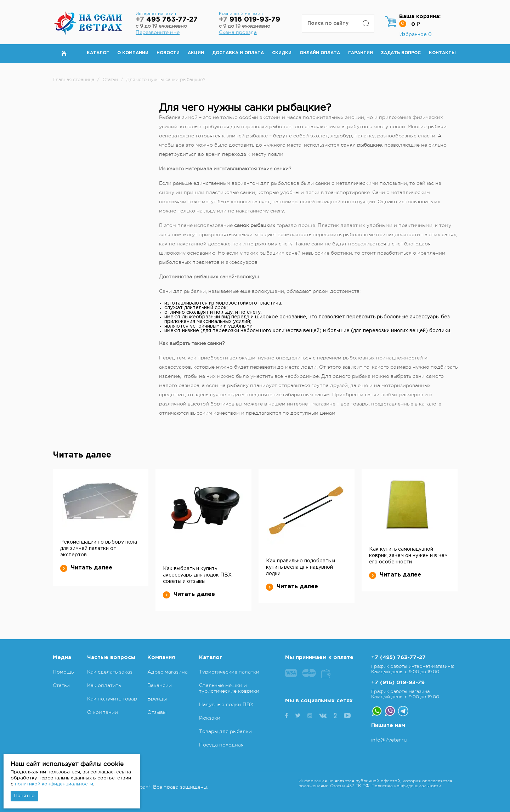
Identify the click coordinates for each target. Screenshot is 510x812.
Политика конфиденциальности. (407, 786)
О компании (133, 53)
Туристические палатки (229, 672)
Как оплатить (104, 685)
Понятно (24, 796)
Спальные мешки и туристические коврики (229, 688)
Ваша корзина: (420, 16)
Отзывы (157, 712)
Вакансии (160, 685)
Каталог (98, 53)
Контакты (442, 53)
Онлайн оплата (320, 53)
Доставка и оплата (238, 53)
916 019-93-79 (250, 20)
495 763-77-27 (167, 20)
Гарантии (361, 53)
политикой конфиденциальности (54, 784)
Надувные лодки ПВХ (226, 704)
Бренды (157, 699)
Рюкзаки (210, 718)
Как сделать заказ (110, 672)
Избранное (415, 35)
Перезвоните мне (158, 32)
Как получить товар (112, 699)
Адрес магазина (168, 672)
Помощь (63, 672)
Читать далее (86, 568)
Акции (196, 53)
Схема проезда (238, 32)
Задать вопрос (401, 53)
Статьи (61, 685)
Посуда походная (221, 745)
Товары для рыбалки (225, 731)
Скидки (282, 53)
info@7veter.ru (389, 740)
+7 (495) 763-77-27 (398, 657)
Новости (168, 53)
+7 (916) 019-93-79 (398, 683)
